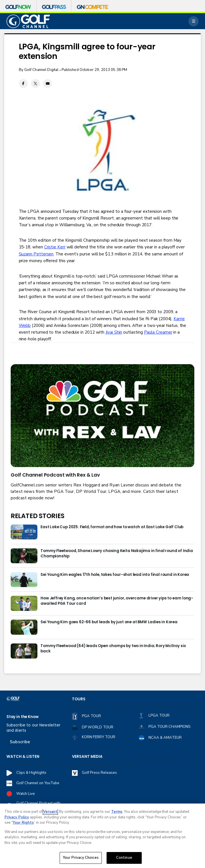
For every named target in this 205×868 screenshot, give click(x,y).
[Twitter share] (35, 84)
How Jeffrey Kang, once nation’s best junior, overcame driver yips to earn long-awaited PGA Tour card (117, 601)
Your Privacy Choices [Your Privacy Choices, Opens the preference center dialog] (81, 858)
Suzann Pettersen (36, 254)
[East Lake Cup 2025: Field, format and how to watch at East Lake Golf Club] (24, 532)
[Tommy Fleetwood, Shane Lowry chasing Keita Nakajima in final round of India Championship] (24, 556)
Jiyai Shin (114, 332)
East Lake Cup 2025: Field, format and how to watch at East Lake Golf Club (112, 527)
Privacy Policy (17, 817)
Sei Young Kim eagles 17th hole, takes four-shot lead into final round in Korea (115, 575)
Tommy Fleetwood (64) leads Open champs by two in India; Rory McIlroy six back (113, 649)
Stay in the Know (22, 717)
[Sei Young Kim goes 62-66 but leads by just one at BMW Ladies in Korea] (24, 627)
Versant (50, 812)
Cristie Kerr (55, 247)
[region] (102, 836)
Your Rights (23, 823)
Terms (117, 812)
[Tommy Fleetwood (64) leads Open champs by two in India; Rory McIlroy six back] (24, 651)
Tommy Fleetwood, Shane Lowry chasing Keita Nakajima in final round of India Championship (117, 554)
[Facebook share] (23, 84)
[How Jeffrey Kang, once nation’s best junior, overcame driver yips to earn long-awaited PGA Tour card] (24, 603)
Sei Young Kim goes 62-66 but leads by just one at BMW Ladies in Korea (109, 622)
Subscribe (20, 742)
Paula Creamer (158, 332)
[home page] (28, 21)
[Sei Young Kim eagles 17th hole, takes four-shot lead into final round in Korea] (24, 580)
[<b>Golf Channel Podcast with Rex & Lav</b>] (102, 416)
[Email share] (48, 84)
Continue (124, 858)
